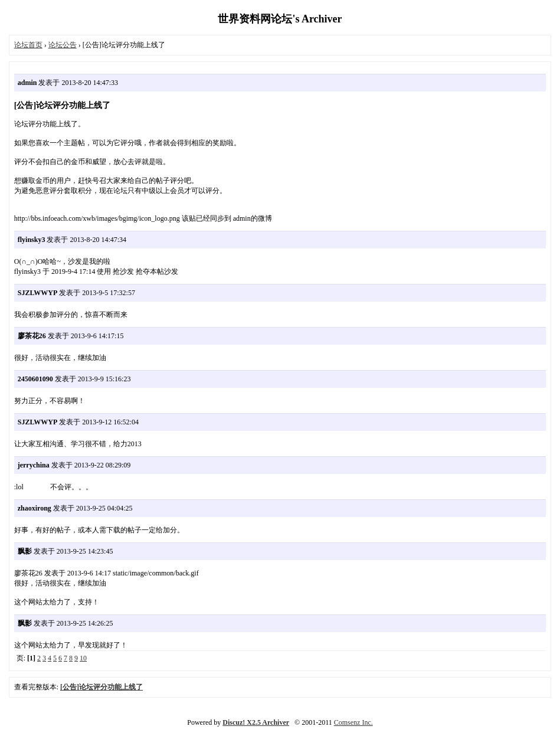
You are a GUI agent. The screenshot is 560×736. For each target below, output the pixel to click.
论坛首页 (28, 45)
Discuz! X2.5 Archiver (256, 722)
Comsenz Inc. (353, 722)
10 (83, 658)
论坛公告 (63, 45)
